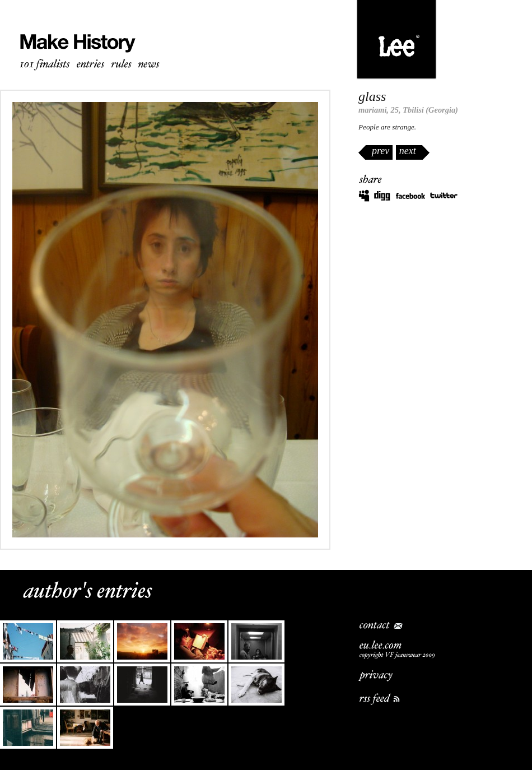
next (408, 151)
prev (381, 151)
